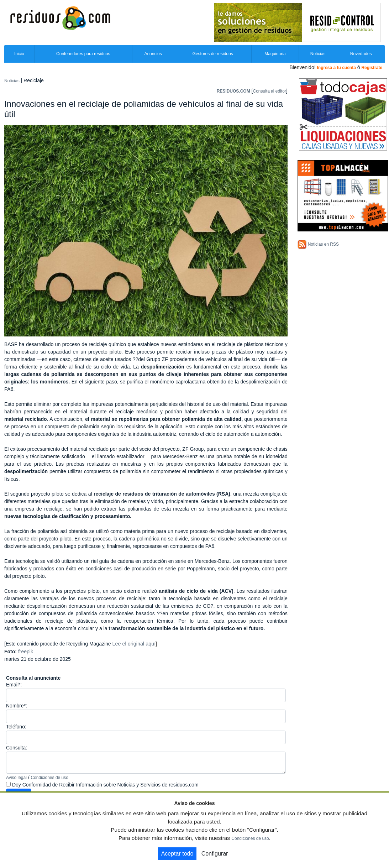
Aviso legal (16, 778)
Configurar (215, 854)
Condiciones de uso (50, 778)
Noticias (318, 54)
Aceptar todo (177, 854)
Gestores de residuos (213, 54)
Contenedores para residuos (83, 54)
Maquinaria (275, 54)
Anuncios (153, 54)
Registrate (372, 68)
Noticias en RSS (323, 244)
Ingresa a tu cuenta (336, 68)
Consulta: (17, 748)
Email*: (14, 685)
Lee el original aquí (134, 644)
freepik (26, 652)
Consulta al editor (269, 91)
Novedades (361, 54)
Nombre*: (17, 706)
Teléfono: (16, 727)
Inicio (19, 54)
